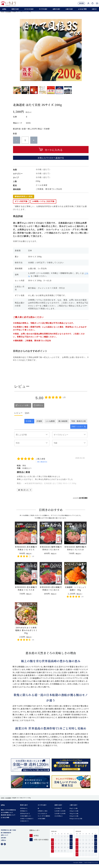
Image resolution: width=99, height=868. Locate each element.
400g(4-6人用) (74, 817)
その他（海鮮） (42, 822)
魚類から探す (15, 10)
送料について (5, 839)
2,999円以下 (58, 812)
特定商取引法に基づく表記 (9, 834)
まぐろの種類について (7, 816)
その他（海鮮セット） (26, 820)
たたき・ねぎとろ (42, 817)
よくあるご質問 (82, 10)
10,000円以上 (59, 820)
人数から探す (69, 10)
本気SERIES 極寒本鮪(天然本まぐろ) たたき (75, 552)
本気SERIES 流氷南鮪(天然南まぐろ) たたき (26, 592)
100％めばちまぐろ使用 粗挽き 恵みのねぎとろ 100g (26, 634)
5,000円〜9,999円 (60, 817)
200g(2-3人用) (74, 815)
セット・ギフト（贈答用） (44, 820)
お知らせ (93, 10)
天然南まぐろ (24, 815)
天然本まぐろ (24, 812)
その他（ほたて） (24, 825)
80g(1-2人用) (74, 812)
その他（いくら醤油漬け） (27, 822)
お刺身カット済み (43, 815)
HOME (3, 15)
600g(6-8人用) (74, 820)
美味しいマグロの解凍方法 (8, 814)
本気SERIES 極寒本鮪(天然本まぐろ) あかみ (51, 552)
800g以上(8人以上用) (76, 822)
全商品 (4, 10)
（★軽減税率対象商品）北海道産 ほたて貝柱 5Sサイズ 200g (49, 487)
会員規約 (3, 842)
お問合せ (3, 844)
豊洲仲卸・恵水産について (8, 819)
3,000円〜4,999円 (60, 815)
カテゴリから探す (28, 10)
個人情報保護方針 (6, 836)
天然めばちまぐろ (25, 817)
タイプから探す (43, 10)
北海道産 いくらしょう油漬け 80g (76, 592)
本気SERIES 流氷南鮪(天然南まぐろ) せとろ (26, 552)
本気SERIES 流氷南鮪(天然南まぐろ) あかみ (51, 592)
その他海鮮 (8, 15)
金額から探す (56, 10)
